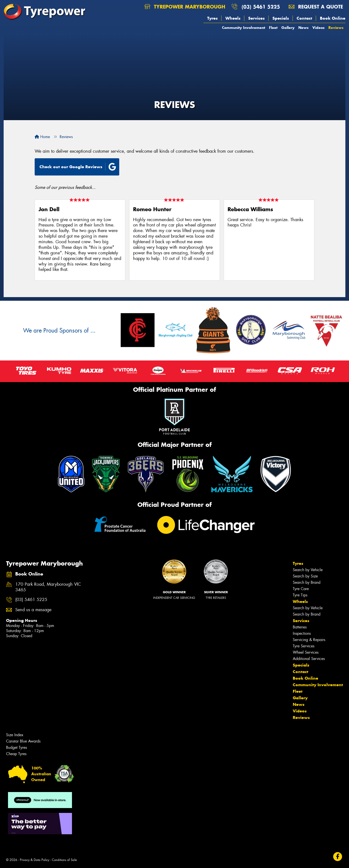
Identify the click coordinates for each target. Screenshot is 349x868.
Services (256, 18)
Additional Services (309, 659)
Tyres (212, 18)
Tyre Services (304, 646)
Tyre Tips (300, 595)
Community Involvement (244, 28)
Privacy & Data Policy (35, 860)
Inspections (302, 633)
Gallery (288, 28)
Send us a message (33, 610)
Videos (318, 28)
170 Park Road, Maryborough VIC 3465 (48, 587)
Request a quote (316, 7)
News (303, 28)
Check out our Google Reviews (78, 167)
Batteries (300, 627)
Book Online (333, 18)
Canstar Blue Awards (23, 741)
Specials (281, 18)
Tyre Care (301, 589)
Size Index (15, 735)
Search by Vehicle (308, 570)
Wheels (233, 18)
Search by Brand (307, 582)
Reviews (336, 28)
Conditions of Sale (64, 860)
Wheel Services (306, 652)
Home (42, 137)
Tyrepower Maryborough (185, 7)
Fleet (273, 28)
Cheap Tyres (16, 754)
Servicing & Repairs (309, 640)
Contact (304, 18)
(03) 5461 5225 (261, 7)
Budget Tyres (16, 747)
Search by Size (305, 576)
